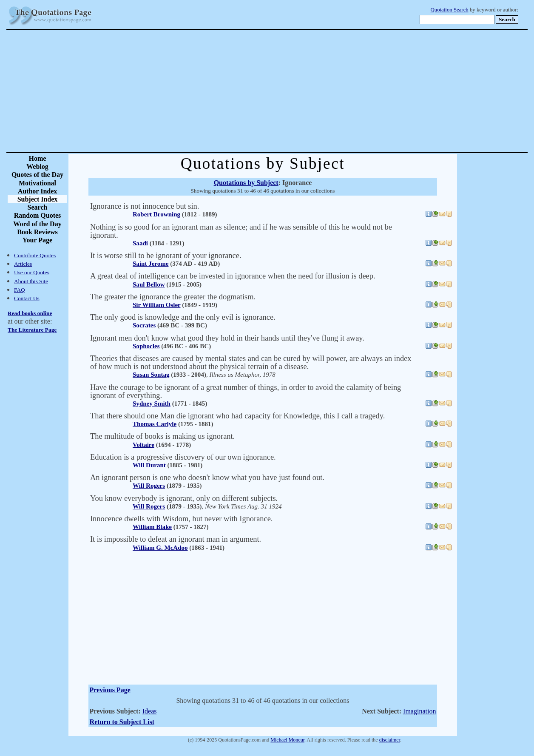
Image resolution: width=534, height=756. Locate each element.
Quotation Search (450, 10)
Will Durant (149, 465)
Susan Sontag (151, 375)
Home (38, 158)
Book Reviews (37, 232)
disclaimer (390, 740)
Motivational (37, 183)
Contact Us (27, 298)
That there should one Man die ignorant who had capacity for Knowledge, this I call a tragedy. (237, 416)
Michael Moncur (287, 740)
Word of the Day (37, 224)
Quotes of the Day (37, 175)
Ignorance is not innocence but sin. (145, 206)
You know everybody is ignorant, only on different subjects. (184, 498)
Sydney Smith (152, 404)
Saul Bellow (149, 284)
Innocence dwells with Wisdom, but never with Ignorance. (181, 519)
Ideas (150, 711)
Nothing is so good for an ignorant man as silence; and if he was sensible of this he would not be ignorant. (241, 231)
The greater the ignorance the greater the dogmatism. (173, 297)
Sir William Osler (156, 305)
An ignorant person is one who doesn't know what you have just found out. (207, 477)
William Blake (152, 527)
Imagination (419, 711)
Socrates (144, 325)
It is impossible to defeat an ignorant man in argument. (176, 539)
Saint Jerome (151, 264)
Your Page (37, 240)
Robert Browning (156, 214)
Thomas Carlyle (155, 424)
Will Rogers (149, 486)
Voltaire (143, 445)
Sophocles (146, 346)
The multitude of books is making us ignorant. (162, 436)
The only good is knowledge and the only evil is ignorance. (183, 317)
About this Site (31, 281)
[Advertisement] (297, 91)
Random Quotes (38, 215)
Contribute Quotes (35, 255)
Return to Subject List (122, 722)
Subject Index (38, 199)
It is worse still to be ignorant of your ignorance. (166, 256)
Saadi (140, 243)
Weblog (37, 166)
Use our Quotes (32, 272)
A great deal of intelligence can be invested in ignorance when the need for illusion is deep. (233, 276)
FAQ (20, 290)
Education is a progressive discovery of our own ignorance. (183, 457)
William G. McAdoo (160, 548)
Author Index (38, 191)
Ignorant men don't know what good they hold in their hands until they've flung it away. (227, 338)
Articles (23, 264)
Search (38, 207)
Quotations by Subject (246, 183)
